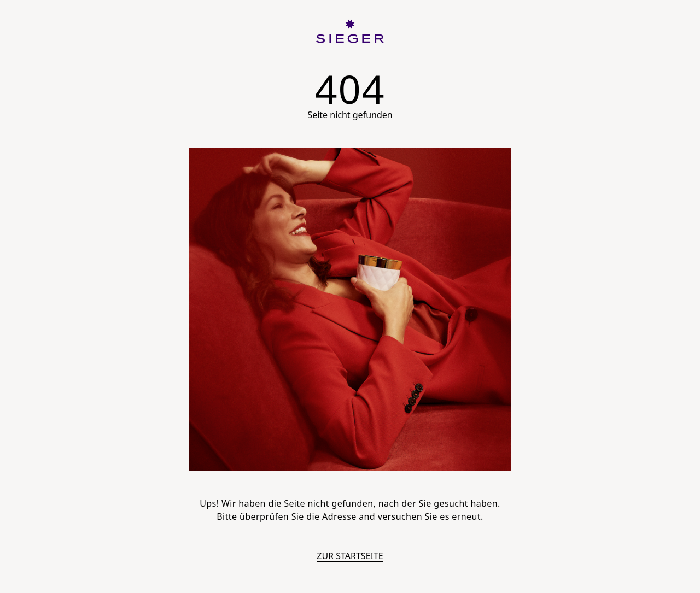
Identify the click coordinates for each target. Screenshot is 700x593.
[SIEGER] (350, 31)
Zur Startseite (350, 556)
